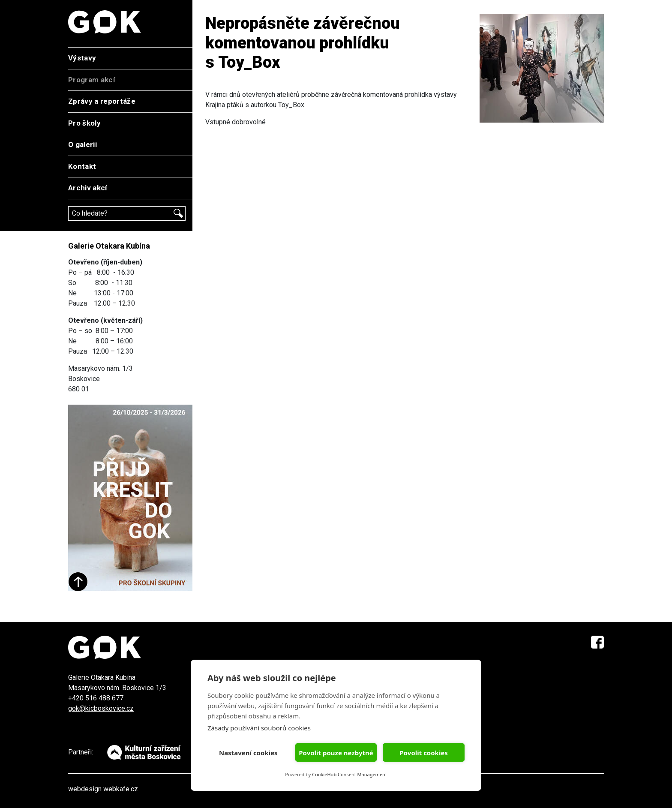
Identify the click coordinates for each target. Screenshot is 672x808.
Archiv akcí (88, 188)
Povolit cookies (423, 753)
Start (78, 582)
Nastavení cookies (248, 753)
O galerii (82, 144)
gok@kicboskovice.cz (101, 708)
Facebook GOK (597, 642)
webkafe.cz (121, 789)
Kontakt (82, 166)
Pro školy (84, 123)
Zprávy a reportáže (102, 101)
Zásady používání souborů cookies (259, 728)
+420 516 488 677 (96, 698)
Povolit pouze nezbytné (336, 753)
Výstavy (82, 58)
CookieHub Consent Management (349, 774)
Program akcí (92, 80)
